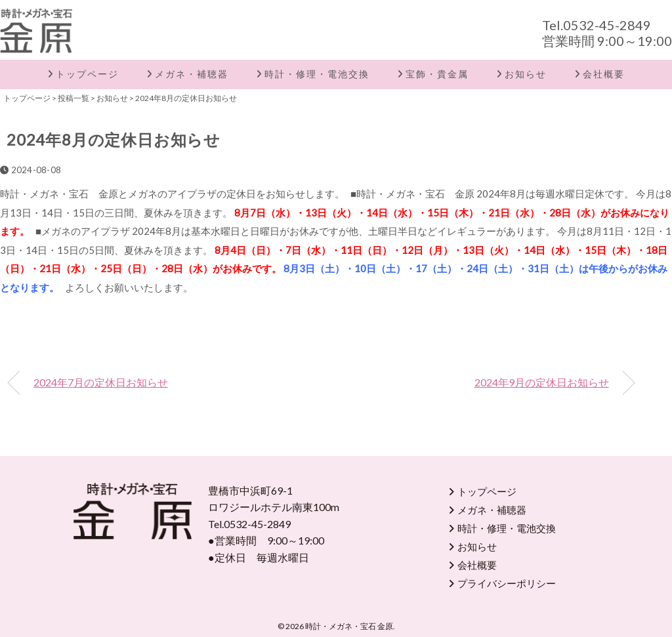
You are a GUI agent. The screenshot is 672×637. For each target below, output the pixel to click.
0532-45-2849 (607, 25)
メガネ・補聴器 (192, 74)
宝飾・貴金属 (437, 74)
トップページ (87, 74)
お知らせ (526, 74)
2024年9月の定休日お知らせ (542, 382)
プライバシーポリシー (507, 583)
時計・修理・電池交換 (317, 74)
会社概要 (604, 74)
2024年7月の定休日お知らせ (101, 382)
